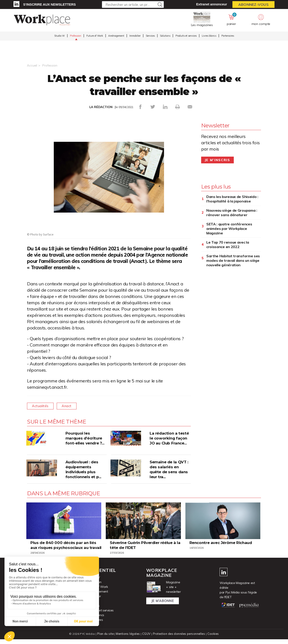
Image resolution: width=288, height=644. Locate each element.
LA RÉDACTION (101, 107)
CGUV (146, 638)
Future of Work (95, 36)
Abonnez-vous (253, 4)
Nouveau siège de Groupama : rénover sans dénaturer (232, 212)
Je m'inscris (217, 160)
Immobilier (135, 36)
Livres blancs (209, 36)
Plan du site (104, 638)
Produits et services (186, 36)
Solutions (165, 36)
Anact (70, 406)
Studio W (60, 36)
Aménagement (116, 36)
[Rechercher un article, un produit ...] (133, 4)
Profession (76, 36)
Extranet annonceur (212, 4)
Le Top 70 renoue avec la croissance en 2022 (228, 244)
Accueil (32, 65)
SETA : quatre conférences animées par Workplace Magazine (229, 228)
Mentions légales (127, 638)
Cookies (214, 638)
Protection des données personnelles (179, 638)
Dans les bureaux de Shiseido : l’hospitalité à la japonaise (232, 199)
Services (150, 36)
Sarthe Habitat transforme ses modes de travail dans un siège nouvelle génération (233, 260)
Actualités (42, 406)
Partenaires (228, 36)
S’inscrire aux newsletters (49, 4)
